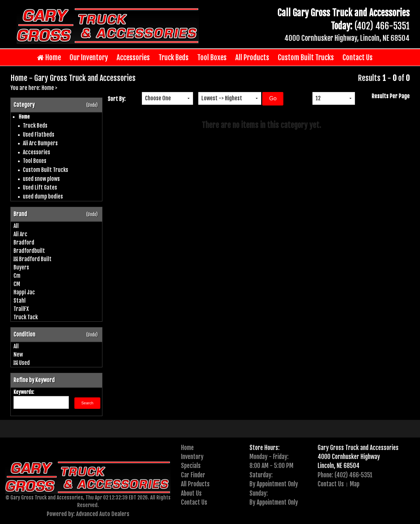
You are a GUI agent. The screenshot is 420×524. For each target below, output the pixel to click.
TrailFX (21, 309)
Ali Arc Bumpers (40, 143)
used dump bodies (43, 196)
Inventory (192, 457)
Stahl (20, 301)
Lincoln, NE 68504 (339, 466)
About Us (191, 493)
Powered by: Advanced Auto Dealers (88, 514)
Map (355, 484)
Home (49, 58)
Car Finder (193, 475)
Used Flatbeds (39, 135)
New (18, 355)
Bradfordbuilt (29, 251)
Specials (191, 466)
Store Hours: (264, 448)
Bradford (24, 242)
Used (24, 363)
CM (17, 284)
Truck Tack (26, 317)
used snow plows (41, 179)
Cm (17, 276)
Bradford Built (35, 259)
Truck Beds (174, 57)
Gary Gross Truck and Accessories (358, 448)
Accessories (133, 57)
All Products (252, 57)
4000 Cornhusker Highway (349, 457)
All (16, 226)
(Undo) (92, 105)
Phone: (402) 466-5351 (345, 475)
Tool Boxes (212, 57)
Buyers (21, 267)
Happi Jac (24, 292)
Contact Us (358, 57)
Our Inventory (89, 57)
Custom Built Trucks (306, 57)
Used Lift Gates (40, 187)
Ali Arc (20, 234)
